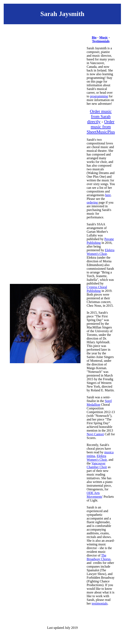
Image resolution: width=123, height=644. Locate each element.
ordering (92, 202)
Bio (94, 37)
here (108, 195)
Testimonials (101, 41)
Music (103, 37)
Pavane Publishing (100, 241)
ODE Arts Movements (94, 495)
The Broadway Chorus (99, 557)
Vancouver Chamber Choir (97, 465)
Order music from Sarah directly (99, 116)
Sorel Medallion (99, 403)
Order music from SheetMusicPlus (101, 127)
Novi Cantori (95, 434)
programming (99, 96)
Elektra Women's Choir (101, 252)
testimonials (99, 603)
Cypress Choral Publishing (97, 289)
